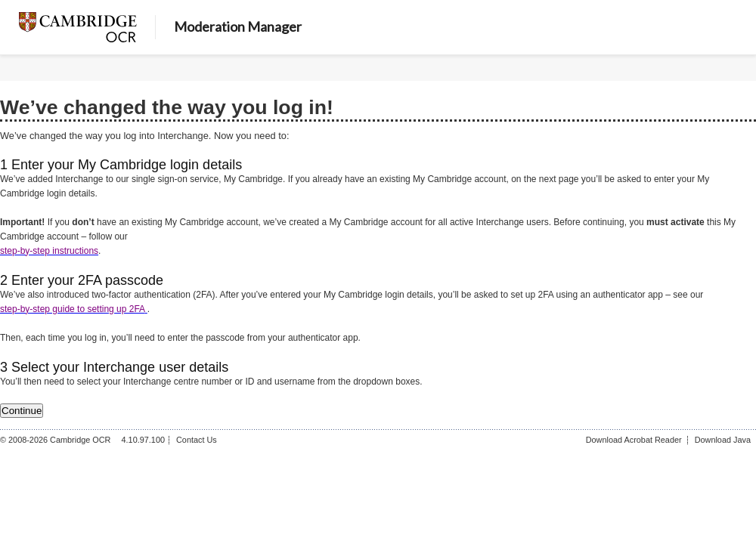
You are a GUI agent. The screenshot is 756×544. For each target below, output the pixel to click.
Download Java (723, 440)
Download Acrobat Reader (634, 440)
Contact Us (197, 440)
